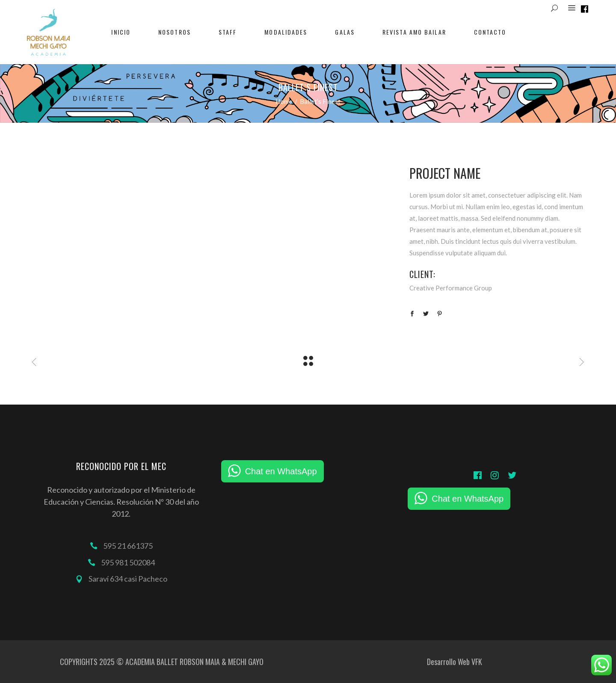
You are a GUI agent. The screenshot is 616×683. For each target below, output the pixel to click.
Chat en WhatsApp (281, 471)
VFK (477, 662)
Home (284, 101)
